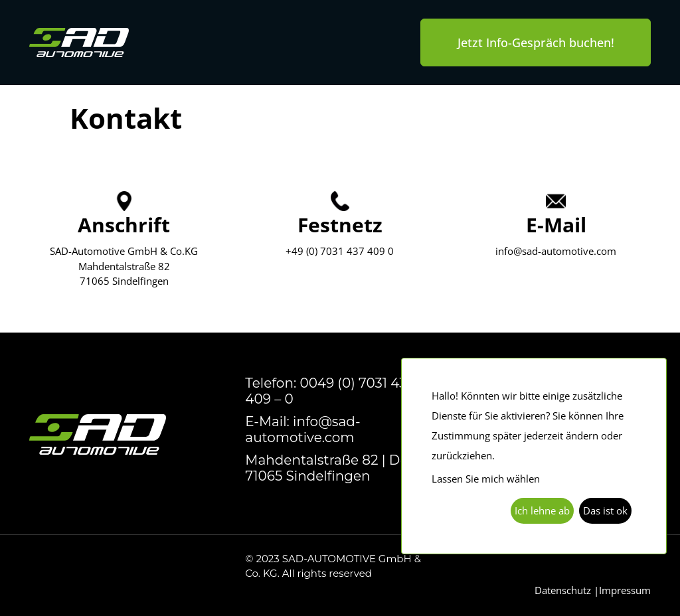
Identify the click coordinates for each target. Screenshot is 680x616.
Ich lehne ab (542, 510)
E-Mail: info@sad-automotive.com (302, 429)
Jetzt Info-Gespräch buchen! (536, 42)
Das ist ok (605, 510)
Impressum (625, 590)
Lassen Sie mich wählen (486, 479)
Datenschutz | (567, 590)
